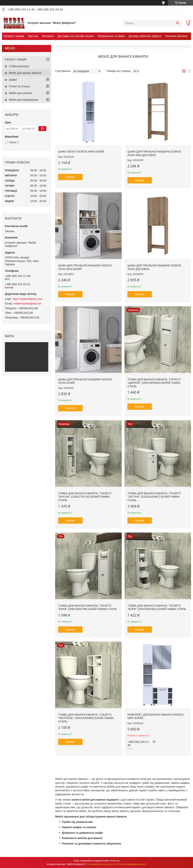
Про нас (33, 36)
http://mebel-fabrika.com (28, 299)
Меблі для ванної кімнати (25, 73)
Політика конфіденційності (132, 864)
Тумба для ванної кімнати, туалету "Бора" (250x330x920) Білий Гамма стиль (157, 607)
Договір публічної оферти (145, 36)
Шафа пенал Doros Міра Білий (81, 152)
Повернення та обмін (111, 36)
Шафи (13, 80)
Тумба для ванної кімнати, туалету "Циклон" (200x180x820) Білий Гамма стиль (154, 383)
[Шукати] (178, 23)
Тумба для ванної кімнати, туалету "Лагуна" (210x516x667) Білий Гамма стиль (154, 497)
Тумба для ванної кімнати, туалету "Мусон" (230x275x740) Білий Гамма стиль (85, 497)
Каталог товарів (14, 36)
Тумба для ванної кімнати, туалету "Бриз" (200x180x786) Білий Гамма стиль (87, 607)
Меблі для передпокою (24, 100)
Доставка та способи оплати (76, 36)
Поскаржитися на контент (101, 864)
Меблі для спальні (21, 93)
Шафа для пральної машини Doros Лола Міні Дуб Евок (154, 153)
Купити (70, 177)
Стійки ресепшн (19, 66)
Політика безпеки (176, 36)
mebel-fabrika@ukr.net (27, 304)
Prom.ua (115, 861)
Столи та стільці (19, 86)
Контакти (48, 36)
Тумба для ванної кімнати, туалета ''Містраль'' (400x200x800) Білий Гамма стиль (86, 718)
